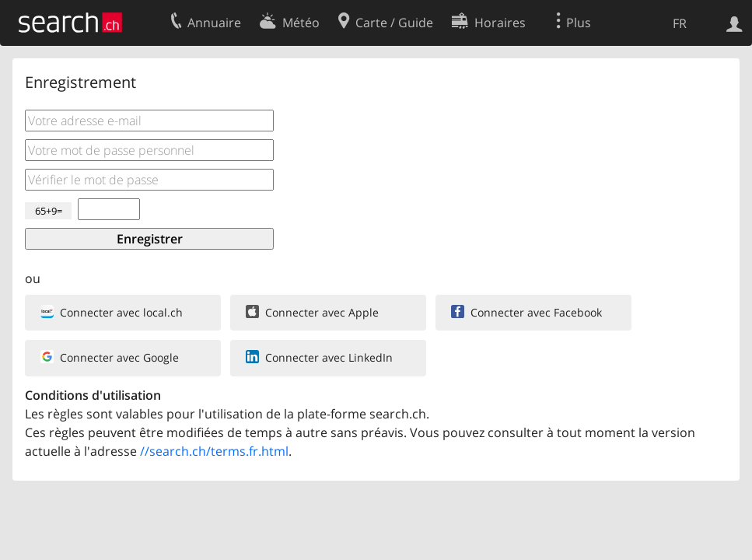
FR (680, 23)
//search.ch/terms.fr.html (214, 451)
